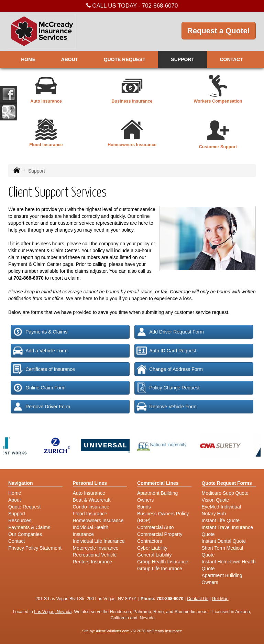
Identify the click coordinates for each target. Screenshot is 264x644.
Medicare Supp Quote (225, 493)
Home (28, 59)
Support (17, 514)
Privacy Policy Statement (35, 548)
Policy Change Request (168, 388)
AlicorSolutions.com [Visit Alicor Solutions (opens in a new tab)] (112, 631)
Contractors (150, 541)
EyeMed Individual (221, 507)
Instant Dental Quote (224, 541)
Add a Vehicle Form (40, 351)
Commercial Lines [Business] (158, 483)
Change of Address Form (170, 369)
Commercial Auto (156, 527)
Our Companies (25, 534)
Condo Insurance (91, 507)
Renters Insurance (92, 562)
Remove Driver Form (41, 407)
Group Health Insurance (163, 562)
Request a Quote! (219, 31)
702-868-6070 (160, 6)
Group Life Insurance (160, 569)
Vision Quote (216, 500)
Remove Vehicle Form (167, 407)
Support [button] (183, 59)
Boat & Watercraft (92, 500)
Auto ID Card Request (166, 351)
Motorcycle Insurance (96, 548)
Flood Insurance (90, 514)
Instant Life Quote (221, 520)
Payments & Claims (40, 332)
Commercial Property (160, 534)
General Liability (154, 555)
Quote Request (24, 507)
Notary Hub (214, 514)
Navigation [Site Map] (21, 483)
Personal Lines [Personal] (90, 483)
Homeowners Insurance (98, 520)
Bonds (144, 507)
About (70, 59)
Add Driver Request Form (170, 332)
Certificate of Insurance (44, 369)
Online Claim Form (39, 388)
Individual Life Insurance (99, 541)
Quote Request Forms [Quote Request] (227, 483)
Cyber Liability (152, 548)
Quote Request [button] (125, 59)
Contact (231, 59)
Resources (20, 520)
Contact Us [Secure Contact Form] (198, 599)
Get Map (220, 599)
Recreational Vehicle (95, 555)
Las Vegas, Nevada (53, 612)
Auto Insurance (89, 493)
